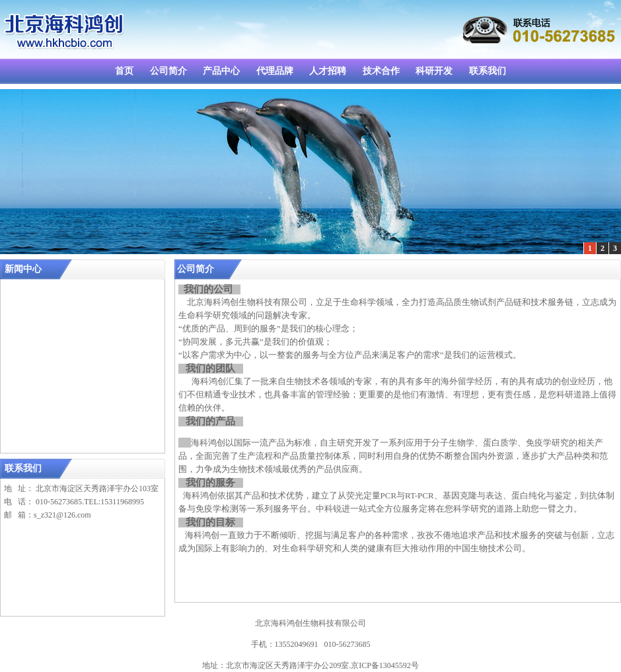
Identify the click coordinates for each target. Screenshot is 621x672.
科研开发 (434, 71)
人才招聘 (328, 71)
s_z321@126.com (62, 515)
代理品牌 (275, 71)
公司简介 (168, 71)
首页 (124, 71)
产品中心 (221, 71)
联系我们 (488, 71)
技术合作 (381, 71)
